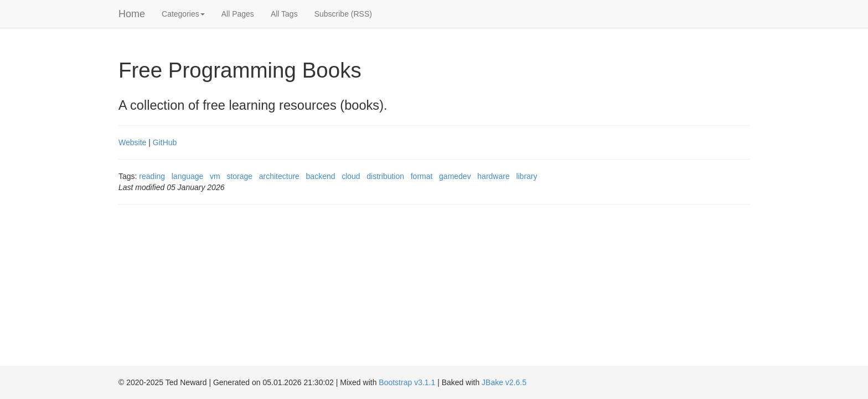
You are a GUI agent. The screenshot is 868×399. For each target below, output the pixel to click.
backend (321, 176)
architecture (279, 176)
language (188, 176)
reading (152, 176)
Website (132, 142)
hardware (493, 176)
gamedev (455, 176)
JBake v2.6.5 (504, 382)
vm (215, 176)
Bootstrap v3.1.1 (407, 382)
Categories (183, 14)
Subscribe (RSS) (343, 14)
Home (132, 14)
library (526, 176)
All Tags (284, 14)
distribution (385, 176)
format (422, 176)
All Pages (238, 14)
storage (239, 176)
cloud (351, 176)
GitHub (165, 142)
